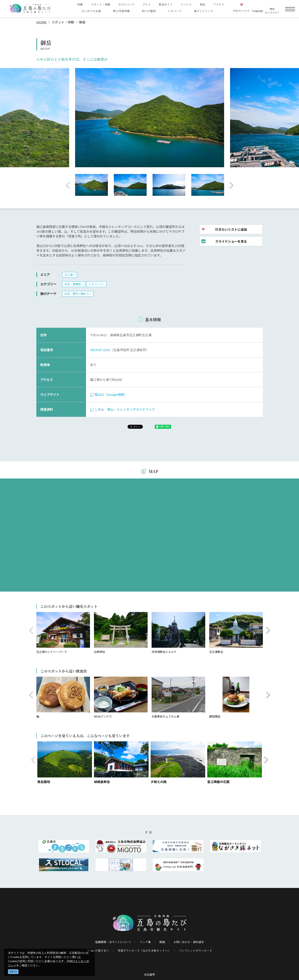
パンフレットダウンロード (196, 950)
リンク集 (145, 942)
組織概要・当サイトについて (113, 942)
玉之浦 (69, 275)
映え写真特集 (121, 11)
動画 (162, 942)
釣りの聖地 (149, 11)
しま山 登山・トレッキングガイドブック (122, 409)
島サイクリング (204, 11)
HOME (41, 22)
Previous (68, 185)
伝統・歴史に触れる (77, 294)
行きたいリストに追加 (231, 229)
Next (231, 185)
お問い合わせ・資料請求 (189, 942)
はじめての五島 (91, 11)
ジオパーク (175, 11)
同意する (13, 972)
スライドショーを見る (231, 241)
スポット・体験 (63, 22)
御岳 (82, 22)
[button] (257, 9)
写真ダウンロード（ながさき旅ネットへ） (144, 950)
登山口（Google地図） (108, 394)
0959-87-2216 (100, 350)
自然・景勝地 (73, 284)
